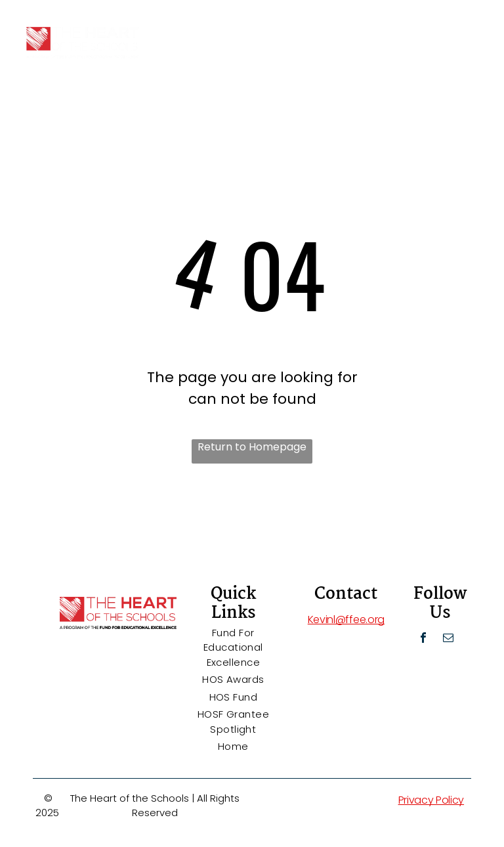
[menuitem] (233, 648)
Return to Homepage (252, 447)
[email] (448, 639)
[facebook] (423, 639)
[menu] (475, 28)
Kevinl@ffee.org (346, 619)
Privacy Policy (431, 800)
